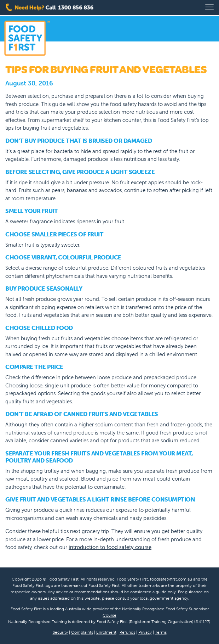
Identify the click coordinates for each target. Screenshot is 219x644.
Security (60, 632)
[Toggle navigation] (209, 7)
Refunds (127, 632)
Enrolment (106, 632)
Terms (161, 632)
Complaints (82, 632)
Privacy (145, 632)
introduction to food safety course (110, 547)
